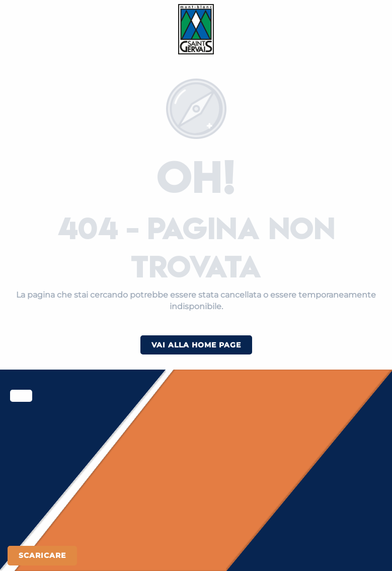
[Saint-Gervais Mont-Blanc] (196, 29)
